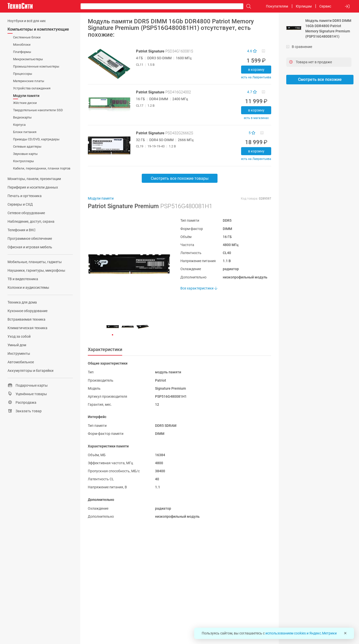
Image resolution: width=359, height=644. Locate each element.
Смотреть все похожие (320, 79)
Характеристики (105, 349)
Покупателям (277, 6)
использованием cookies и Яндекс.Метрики (301, 633)
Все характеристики (199, 288)
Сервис (325, 6)
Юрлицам (304, 6)
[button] (127, 264)
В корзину (256, 70)
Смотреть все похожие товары (180, 178)
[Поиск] (247, 6)
